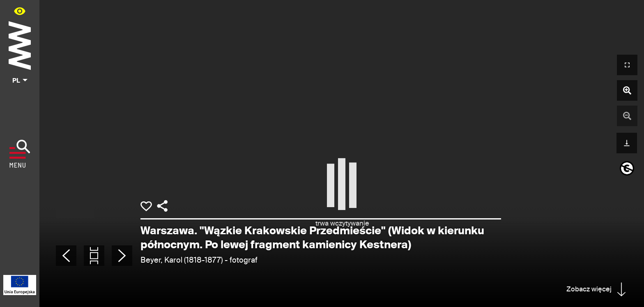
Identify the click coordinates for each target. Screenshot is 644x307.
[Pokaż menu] (20, 154)
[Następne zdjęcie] (122, 256)
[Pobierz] (627, 142)
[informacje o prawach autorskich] (627, 168)
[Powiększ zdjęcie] (627, 90)
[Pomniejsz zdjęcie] (627, 116)
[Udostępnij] (162, 206)
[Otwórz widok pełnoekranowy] (627, 65)
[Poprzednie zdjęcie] (66, 256)
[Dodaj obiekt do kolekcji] (146, 206)
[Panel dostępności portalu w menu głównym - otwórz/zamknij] (20, 11)
